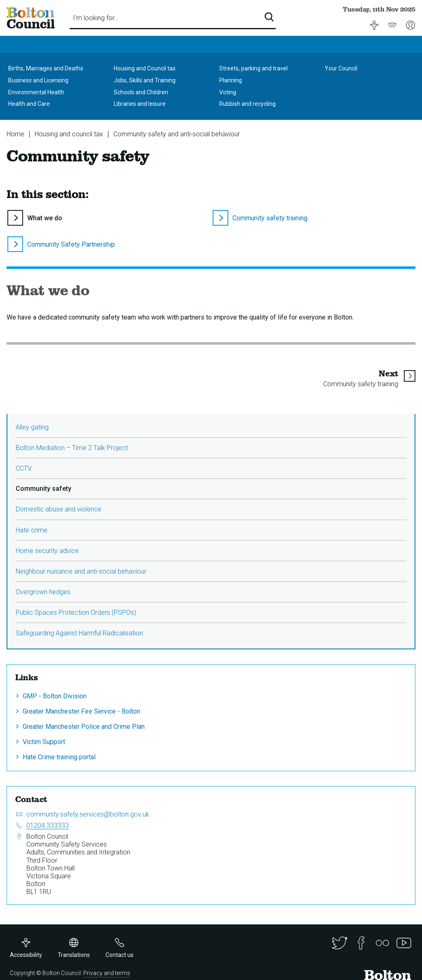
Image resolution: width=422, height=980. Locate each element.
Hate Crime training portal (59, 757)
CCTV (24, 468)
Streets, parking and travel (253, 68)
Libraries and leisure (140, 104)
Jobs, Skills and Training (145, 80)
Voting (228, 92)
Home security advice (47, 551)
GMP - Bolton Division (55, 696)
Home (15, 134)
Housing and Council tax (145, 68)
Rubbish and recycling (247, 104)
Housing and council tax (69, 134)
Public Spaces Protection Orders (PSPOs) (76, 612)
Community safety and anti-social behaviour (177, 134)
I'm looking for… (96, 18)
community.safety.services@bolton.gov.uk (88, 814)
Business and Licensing (38, 80)
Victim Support (44, 742)
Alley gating (32, 427)
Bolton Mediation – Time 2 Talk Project (72, 448)
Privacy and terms (107, 973)
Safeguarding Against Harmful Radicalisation (79, 633)
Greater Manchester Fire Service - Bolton (81, 711)
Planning (231, 80)
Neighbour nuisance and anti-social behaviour (81, 571)
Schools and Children (141, 92)
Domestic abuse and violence (59, 509)
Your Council (341, 68)
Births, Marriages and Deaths (46, 68)
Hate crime (32, 530)
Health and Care (29, 104)
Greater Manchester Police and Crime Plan (84, 727)
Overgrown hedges (43, 592)
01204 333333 (48, 825)
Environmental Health (36, 92)
